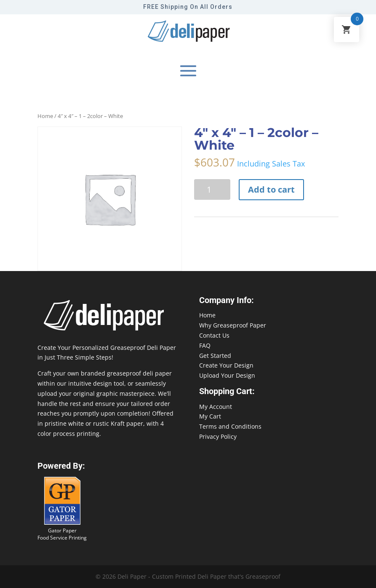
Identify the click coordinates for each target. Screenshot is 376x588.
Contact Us (214, 335)
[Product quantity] (212, 189)
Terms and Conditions (230, 426)
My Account (216, 407)
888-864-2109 (19, 572)
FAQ (205, 345)
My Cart (210, 416)
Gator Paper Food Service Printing (62, 534)
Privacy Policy (218, 436)
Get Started (215, 356)
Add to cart (271, 189)
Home (45, 116)
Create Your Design (226, 365)
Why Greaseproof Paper (233, 325)
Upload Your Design (227, 375)
